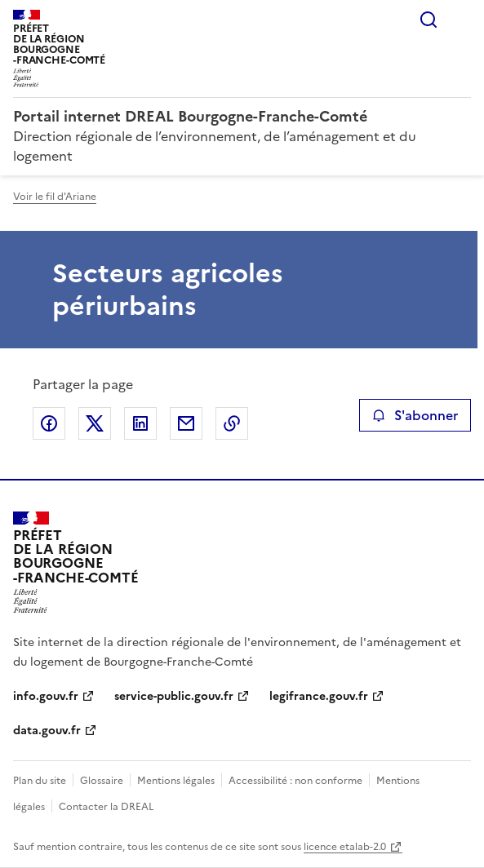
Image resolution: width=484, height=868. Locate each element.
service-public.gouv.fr (174, 696)
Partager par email (186, 423)
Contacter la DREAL (106, 807)
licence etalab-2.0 (345, 847)
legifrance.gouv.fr (319, 696)
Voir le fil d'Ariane (55, 197)
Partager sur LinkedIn (140, 423)
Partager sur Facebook (49, 423)
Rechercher (428, 20)
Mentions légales (176, 781)
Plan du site (40, 781)
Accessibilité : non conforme (295, 781)
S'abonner (415, 415)
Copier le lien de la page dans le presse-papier (232, 423)
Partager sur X (95, 423)
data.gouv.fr (47, 731)
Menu (461, 20)
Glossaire (102, 781)
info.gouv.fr (46, 696)
